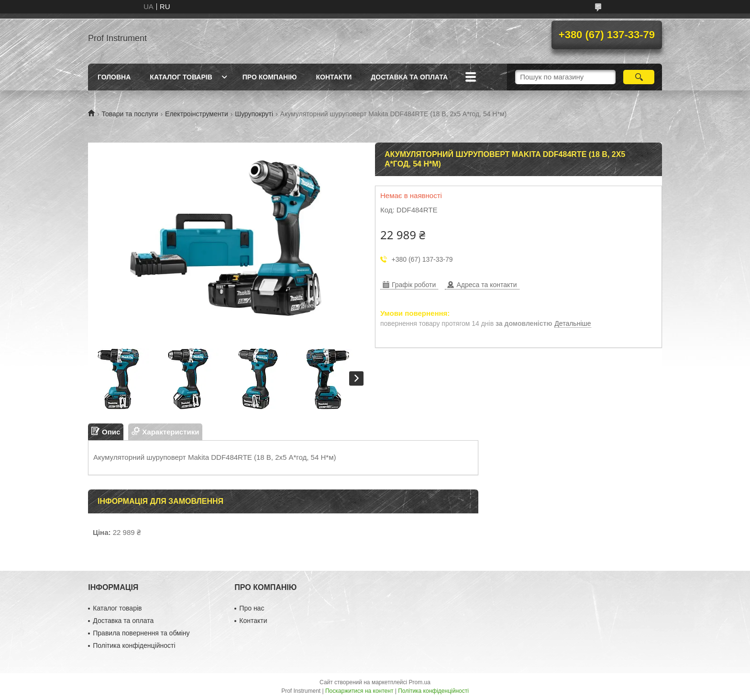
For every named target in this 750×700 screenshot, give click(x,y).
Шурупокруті (254, 114)
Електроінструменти (197, 114)
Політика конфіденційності (134, 645)
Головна (114, 77)
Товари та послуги (130, 114)
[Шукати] (639, 77)
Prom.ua (420, 682)
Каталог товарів (181, 77)
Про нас (252, 608)
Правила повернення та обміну (141, 633)
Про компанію (270, 77)
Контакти (334, 77)
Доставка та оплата (409, 77)
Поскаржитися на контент (359, 691)
